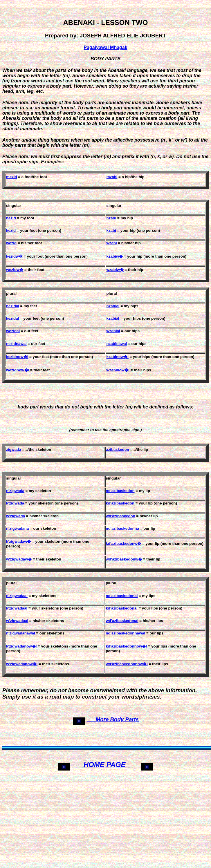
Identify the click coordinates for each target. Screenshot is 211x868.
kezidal (12, 318)
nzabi (111, 218)
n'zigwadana (17, 528)
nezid (11, 218)
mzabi (112, 177)
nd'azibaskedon (120, 491)
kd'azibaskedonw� (124, 544)
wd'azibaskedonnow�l (127, 664)
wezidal (13, 331)
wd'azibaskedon (121, 516)
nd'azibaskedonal (122, 596)
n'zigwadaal (17, 596)
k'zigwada (15, 503)
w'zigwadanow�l (22, 664)
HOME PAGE (102, 765)
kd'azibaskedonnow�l (126, 646)
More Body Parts (113, 719)
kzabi (111, 230)
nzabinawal (117, 344)
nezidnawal (16, 344)
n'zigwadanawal (21, 633)
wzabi (112, 243)
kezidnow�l (17, 357)
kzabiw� (115, 256)
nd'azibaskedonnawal (125, 633)
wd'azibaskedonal (122, 621)
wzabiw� (115, 270)
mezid (12, 177)
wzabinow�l (118, 370)
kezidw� (14, 256)
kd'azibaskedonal (121, 608)
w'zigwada (16, 516)
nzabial (113, 306)
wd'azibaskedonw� (124, 559)
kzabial (113, 318)
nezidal (13, 306)
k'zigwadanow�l (21, 646)
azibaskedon (118, 450)
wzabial (113, 331)
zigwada (14, 450)
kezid (11, 230)
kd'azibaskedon (120, 503)
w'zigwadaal (17, 621)
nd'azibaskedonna (122, 528)
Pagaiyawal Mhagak (105, 47)
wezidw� (15, 270)
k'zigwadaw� (18, 541)
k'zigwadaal (17, 608)
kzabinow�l (118, 357)
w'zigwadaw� (19, 559)
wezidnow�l (18, 370)
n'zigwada (15, 491)
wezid (11, 243)
